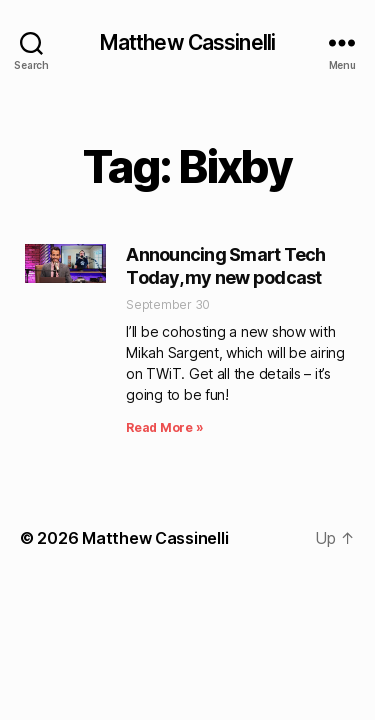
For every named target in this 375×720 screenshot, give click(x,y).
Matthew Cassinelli (187, 42)
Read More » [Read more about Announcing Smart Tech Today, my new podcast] (164, 427)
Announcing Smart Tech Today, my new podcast (225, 266)
